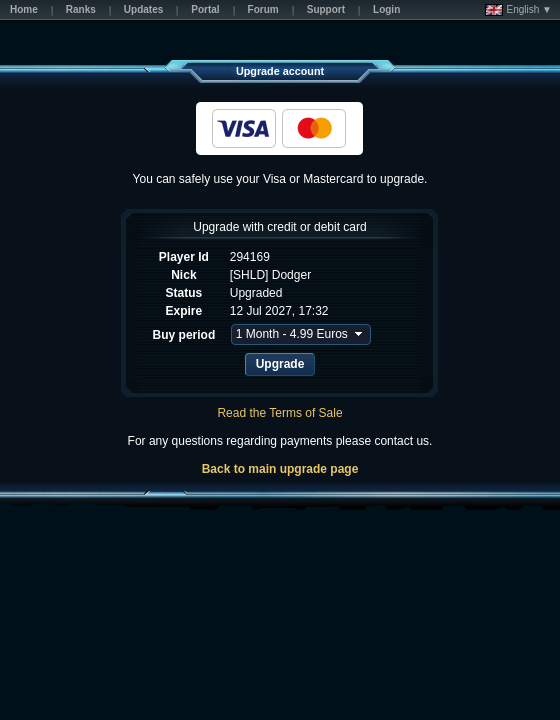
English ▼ (518, 10)
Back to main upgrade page (280, 469)
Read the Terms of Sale (279, 413)
